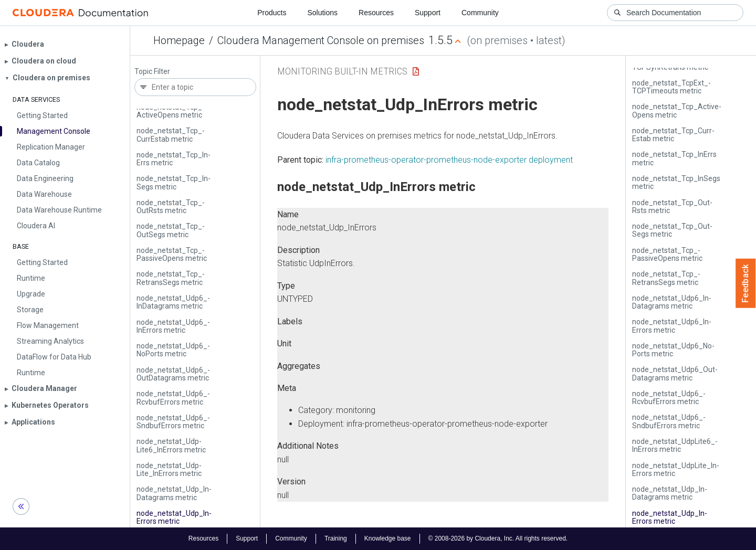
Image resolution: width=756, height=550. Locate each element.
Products (272, 13)
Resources (376, 13)
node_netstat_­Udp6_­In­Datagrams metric (173, 302)
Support (428, 13)
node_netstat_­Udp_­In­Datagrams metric (174, 493)
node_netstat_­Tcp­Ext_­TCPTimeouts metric (671, 87)
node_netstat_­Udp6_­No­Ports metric (173, 350)
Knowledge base (388, 538)
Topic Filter (152, 72)
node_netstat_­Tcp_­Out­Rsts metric (171, 207)
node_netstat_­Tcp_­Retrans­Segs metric (171, 278)
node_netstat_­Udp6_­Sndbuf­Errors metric (173, 422)
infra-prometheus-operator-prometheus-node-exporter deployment (449, 160)
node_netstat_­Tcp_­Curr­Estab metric (171, 135)
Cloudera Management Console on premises (321, 40)
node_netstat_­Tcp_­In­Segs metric (174, 182)
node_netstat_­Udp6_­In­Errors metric (173, 326)
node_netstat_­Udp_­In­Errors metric (174, 517)
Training (336, 538)
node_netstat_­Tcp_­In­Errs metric (174, 159)
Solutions (322, 13)
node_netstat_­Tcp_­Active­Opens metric (171, 111)
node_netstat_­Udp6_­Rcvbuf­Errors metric (173, 398)
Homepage (179, 40)
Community (480, 13)
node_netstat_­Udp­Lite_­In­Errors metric (169, 469)
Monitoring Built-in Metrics (342, 71)
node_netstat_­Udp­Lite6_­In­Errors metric (171, 445)
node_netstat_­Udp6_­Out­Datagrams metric (173, 374)
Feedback (746, 283)
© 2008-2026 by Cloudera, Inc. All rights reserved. (498, 538)
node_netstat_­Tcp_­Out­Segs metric (171, 230)
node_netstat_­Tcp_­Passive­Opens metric (172, 254)
